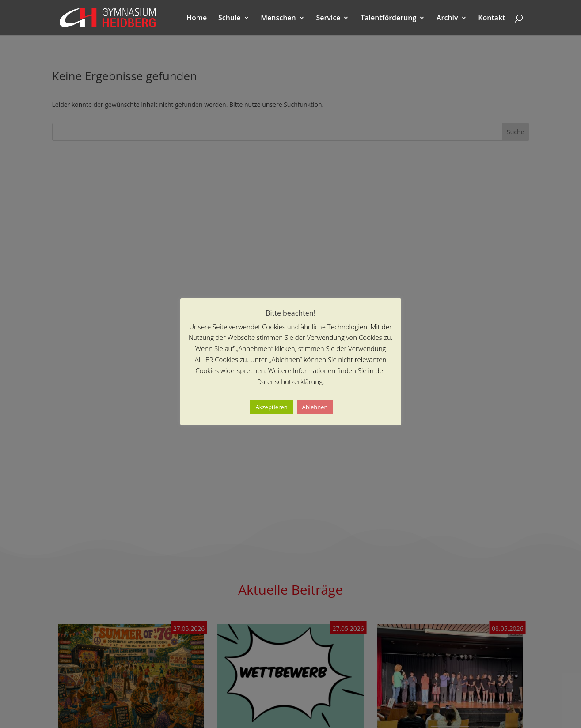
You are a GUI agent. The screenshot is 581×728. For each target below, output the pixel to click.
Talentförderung (388, 19)
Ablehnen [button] (315, 407)
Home (197, 19)
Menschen (278, 19)
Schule (230, 19)
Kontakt (492, 19)
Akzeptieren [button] (271, 407)
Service (328, 19)
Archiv (447, 19)
